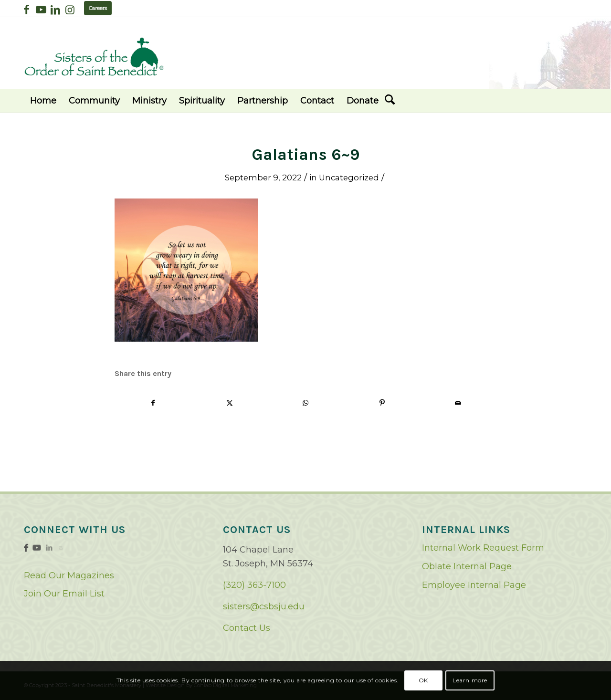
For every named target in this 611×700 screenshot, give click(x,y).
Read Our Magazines (69, 575)
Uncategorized (349, 178)
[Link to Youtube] (41, 10)
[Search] (390, 101)
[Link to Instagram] (70, 10)
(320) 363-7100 (254, 585)
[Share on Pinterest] (382, 403)
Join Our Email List (64, 594)
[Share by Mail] (458, 403)
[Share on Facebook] (153, 403)
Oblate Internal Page (467, 566)
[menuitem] (43, 101)
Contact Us (247, 628)
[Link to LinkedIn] (55, 10)
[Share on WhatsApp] (306, 403)
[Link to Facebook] (26, 10)
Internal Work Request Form (483, 548)
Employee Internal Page (474, 585)
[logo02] (94, 57)
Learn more (470, 680)
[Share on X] (230, 403)
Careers (98, 8)
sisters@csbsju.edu (264, 606)
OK (423, 680)
